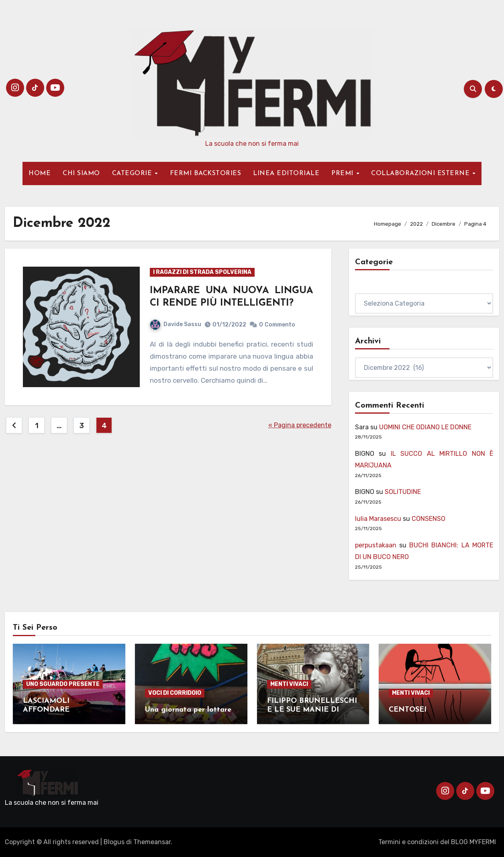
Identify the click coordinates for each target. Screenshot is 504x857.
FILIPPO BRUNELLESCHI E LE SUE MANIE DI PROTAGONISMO (312, 710)
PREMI (343, 173)
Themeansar (152, 842)
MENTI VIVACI (289, 684)
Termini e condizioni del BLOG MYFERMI (437, 842)
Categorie (370, 287)
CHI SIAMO (81, 173)
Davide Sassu (176, 324)
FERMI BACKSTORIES (206, 173)
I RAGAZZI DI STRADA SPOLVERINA (202, 272)
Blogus (114, 842)
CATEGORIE (133, 173)
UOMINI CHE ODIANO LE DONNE (425, 427)
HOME (40, 173)
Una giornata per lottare (188, 710)
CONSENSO (429, 519)
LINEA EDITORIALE (286, 173)
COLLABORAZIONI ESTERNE (421, 173)
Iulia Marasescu (378, 519)
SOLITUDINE (403, 492)
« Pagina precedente (300, 425)
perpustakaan (376, 545)
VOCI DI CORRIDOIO (175, 693)
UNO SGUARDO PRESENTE (63, 684)
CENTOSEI (408, 710)
